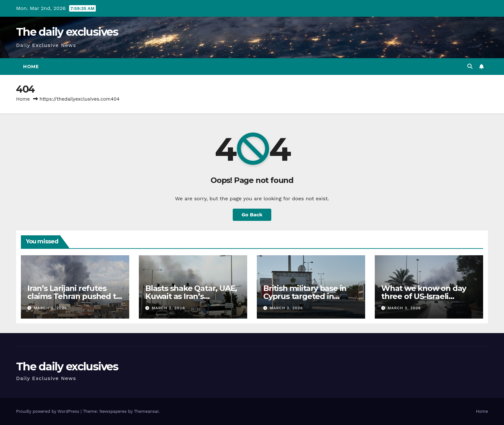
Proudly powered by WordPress (48, 411)
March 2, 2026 (50, 308)
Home (31, 67)
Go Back (252, 215)
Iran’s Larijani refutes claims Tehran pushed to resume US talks (74, 296)
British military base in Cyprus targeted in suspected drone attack (308, 296)
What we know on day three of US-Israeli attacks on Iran (424, 296)
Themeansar (146, 411)
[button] (470, 66)
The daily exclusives (67, 32)
